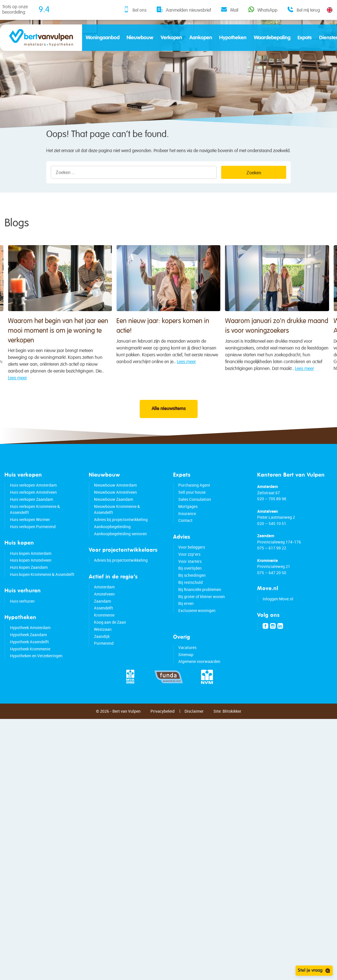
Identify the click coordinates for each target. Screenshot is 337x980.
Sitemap (186, 673)
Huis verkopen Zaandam (32, 517)
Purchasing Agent (194, 504)
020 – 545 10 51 (272, 542)
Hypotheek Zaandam (28, 653)
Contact (185, 539)
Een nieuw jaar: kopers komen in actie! (226, 368)
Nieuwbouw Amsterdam (115, 504)
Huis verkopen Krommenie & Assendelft (35, 528)
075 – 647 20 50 (272, 591)
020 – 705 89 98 (272, 517)
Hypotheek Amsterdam (30, 646)
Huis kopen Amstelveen (31, 579)
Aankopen (201, 38)
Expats (305, 38)
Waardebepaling (272, 38)
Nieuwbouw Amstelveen (115, 510)
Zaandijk (102, 655)
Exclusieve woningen (197, 629)
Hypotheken (233, 38)
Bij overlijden (190, 587)
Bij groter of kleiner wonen (202, 615)
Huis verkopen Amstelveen (33, 510)
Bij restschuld (191, 600)
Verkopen (171, 38)
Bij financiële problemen (200, 608)
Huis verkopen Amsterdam (33, 504)
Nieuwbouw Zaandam (114, 517)
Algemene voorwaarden (199, 680)
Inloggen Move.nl (278, 617)
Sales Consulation (195, 517)
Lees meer (92, 397)
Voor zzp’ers (189, 572)
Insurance (187, 532)
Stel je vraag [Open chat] (314, 971)
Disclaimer (194, 729)
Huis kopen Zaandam (29, 585)
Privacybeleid (163, 729)
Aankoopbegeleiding (112, 545)
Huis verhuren (22, 619)
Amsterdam (104, 605)
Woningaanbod (103, 38)
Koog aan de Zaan (110, 640)
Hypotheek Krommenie (30, 667)
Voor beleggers (192, 565)
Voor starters (190, 579)
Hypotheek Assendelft (29, 660)
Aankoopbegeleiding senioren (120, 552)
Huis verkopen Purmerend (33, 545)
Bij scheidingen (192, 593)
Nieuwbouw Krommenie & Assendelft (117, 528)
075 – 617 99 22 (272, 566)
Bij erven (186, 622)
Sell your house (192, 510)
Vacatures (187, 666)
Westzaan (103, 647)
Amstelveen (104, 612)
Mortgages (188, 525)
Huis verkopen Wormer (30, 538)
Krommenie (104, 633)
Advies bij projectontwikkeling (121, 538)
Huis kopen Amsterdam (31, 571)
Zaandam (102, 619)
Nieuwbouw (140, 38)
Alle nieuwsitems (169, 427)
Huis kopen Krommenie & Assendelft (42, 593)
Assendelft (103, 626)
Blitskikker (232, 729)
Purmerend (104, 662)
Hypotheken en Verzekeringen (36, 674)
